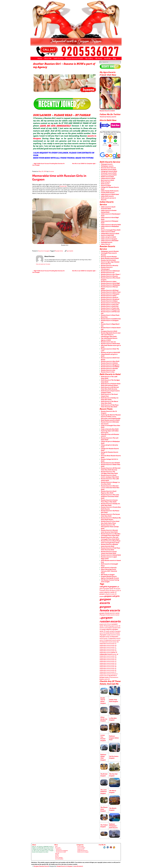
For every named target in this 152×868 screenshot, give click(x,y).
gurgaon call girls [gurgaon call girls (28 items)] (112, 596)
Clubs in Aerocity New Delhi (110, 429)
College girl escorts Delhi (109, 171)
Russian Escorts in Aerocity (109, 265)
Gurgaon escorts (81, 849)
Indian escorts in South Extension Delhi (108, 208)
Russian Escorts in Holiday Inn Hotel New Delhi (110, 504)
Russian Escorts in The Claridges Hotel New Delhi (109, 472)
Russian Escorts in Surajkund (110, 299)
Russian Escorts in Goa (108, 370)
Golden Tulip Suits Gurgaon (113, 700)
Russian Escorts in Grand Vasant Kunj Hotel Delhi (109, 552)
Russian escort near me (108, 342)
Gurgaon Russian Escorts (82, 851)
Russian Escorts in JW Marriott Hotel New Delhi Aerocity (111, 469)
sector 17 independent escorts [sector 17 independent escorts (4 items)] (112, 638)
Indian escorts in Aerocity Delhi (111, 225)
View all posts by (43, 264)
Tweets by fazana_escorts (108, 117)
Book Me (107, 58)
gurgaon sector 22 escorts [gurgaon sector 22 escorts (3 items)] (106, 624)
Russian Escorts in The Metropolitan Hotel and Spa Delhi (110, 527)
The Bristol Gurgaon (104, 775)
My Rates (99, 58)
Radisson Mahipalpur (113, 825)
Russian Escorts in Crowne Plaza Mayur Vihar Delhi (109, 501)
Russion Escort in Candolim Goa (111, 319)
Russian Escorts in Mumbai (109, 368)
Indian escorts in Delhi (108, 232)
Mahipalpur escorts (107, 166)
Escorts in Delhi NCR (107, 235)
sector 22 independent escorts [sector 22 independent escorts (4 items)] (108, 640)
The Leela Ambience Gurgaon (103, 791)
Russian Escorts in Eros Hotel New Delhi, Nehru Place (110, 522)
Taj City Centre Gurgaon (114, 757)
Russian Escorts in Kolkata (109, 363)
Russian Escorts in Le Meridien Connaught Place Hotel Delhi (111, 535)
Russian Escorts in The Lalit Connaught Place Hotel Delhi (110, 538)
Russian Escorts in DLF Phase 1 (111, 274)
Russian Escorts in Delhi (74, 58)
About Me (48, 58)
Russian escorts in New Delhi (110, 361)
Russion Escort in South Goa (110, 306)
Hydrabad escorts (107, 242)
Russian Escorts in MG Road (110, 290)
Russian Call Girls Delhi (108, 260)
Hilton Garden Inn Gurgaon (104, 719)
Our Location (58, 848)
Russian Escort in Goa (108, 372)
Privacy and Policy (59, 858)
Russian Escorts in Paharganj (110, 294)
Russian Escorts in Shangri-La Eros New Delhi (110, 483)
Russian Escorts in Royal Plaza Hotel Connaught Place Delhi (111, 542)
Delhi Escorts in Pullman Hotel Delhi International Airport (111, 384)
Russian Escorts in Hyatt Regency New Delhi (109, 492)
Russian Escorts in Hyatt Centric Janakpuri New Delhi (110, 476)
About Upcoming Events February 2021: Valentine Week (109, 571)
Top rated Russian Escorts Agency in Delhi (109, 339)
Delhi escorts (105, 184)
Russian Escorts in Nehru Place (111, 292)
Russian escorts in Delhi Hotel (110, 343)
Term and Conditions (59, 859)
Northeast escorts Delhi (109, 169)
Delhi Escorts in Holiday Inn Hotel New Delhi (110, 399)
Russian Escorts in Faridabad (110, 367)
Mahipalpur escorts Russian (110, 251)
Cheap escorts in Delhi (108, 178)
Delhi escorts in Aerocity (109, 567)
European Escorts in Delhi (109, 331)
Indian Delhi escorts (107, 196)
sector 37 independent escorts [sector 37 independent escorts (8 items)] (108, 653)
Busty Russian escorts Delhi (110, 258)
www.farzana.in (78, 866)
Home (40, 58)
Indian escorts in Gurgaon (109, 239)
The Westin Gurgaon (113, 809)
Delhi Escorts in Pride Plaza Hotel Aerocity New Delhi (110, 406)
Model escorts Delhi (107, 177)
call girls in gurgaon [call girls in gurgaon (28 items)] (108, 586)
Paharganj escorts (107, 164)
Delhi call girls (106, 182)
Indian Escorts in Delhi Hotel (110, 194)
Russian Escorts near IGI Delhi (110, 463)
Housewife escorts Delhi (109, 175)
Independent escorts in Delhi (110, 233)
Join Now (57, 855)
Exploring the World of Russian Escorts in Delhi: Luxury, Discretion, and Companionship (111, 417)
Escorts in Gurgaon (44, 251)
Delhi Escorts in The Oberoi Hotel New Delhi (109, 402)
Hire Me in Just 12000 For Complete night (85, 163)
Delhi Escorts (59, 58)
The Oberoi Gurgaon (112, 791)
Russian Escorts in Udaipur (109, 301)
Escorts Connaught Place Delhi (111, 230)
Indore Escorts (105, 244)
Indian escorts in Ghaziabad (110, 240)
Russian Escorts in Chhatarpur (110, 271)
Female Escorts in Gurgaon (65, 866)
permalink (70, 251)
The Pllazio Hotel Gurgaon (104, 809)
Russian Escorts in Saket (109, 296)
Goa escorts (105, 424)
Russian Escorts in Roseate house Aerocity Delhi (109, 545)
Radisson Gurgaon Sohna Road (114, 738)
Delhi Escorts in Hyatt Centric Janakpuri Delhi (110, 392)
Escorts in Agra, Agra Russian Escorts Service (110, 263)
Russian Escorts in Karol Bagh (110, 283)
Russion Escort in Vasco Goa (110, 304)
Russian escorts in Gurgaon (83, 852)
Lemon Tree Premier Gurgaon (103, 738)
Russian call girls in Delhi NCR (110, 352)
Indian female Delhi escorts (110, 191)
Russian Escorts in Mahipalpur (110, 285)
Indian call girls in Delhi (108, 237)
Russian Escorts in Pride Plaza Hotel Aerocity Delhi (110, 549)
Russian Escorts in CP (108, 272)
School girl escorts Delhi (109, 173)
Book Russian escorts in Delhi (110, 420)
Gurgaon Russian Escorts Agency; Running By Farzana (110, 577)
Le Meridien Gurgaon (113, 719)
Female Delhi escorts (108, 192)
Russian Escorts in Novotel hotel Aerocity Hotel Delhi (109, 531)
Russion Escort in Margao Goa (110, 310)
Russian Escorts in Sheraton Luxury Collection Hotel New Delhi (110, 488)
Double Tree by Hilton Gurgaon (103, 700)
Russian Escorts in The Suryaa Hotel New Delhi (110, 515)
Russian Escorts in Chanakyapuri (107, 268)
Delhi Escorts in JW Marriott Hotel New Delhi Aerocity (110, 388)
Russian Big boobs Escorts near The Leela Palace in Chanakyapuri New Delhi (111, 335)
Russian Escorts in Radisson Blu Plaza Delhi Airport (111, 519)
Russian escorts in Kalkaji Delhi (111, 555)
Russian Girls (59, 251)
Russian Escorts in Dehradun (110, 422)
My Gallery (89, 58)
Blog (115, 58)
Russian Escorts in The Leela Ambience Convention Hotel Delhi (110, 496)
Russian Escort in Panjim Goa (110, 308)
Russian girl (63, 186)
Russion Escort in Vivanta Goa (110, 303)
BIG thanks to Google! (108, 575)
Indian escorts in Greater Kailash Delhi (109, 211)
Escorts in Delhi (106, 185)
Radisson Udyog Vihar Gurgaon (103, 757)
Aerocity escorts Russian (109, 257)
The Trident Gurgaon (104, 826)
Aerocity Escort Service (108, 168)
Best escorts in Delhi (107, 180)
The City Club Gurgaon (113, 775)
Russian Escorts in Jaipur (109, 281)
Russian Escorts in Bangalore (110, 365)
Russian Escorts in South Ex (110, 297)
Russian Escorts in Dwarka (109, 276)
